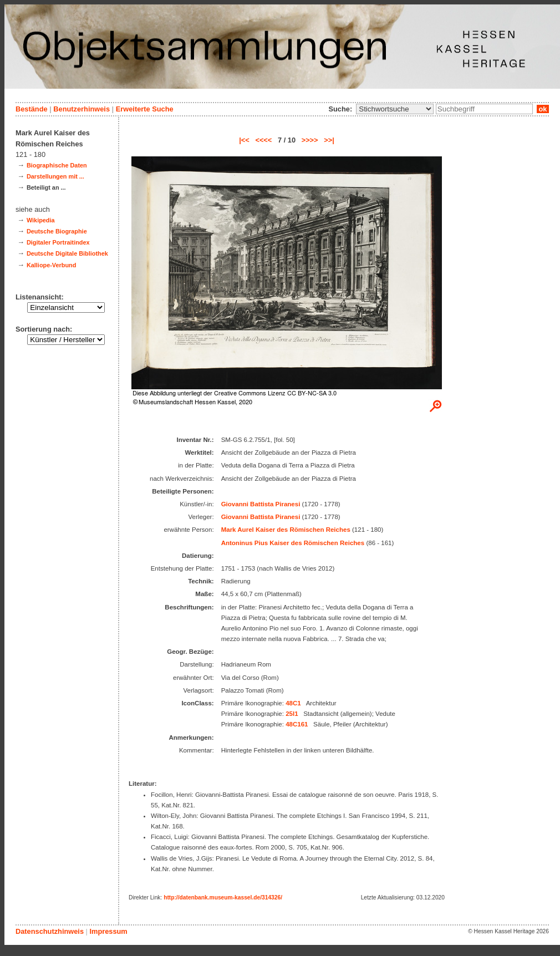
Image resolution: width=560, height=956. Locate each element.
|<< (244, 140)
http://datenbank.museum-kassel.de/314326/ (223, 897)
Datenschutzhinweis (50, 931)
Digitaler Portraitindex (58, 242)
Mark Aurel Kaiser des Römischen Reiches (286, 530)
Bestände (32, 109)
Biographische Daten (57, 165)
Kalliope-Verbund (51, 265)
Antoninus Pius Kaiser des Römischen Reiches (293, 543)
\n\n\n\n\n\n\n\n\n (395, 109)
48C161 (297, 724)
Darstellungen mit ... (55, 176)
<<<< (263, 140)
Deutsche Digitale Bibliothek (67, 253)
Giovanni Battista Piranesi (261, 504)
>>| (329, 140)
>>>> (310, 140)
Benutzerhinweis (82, 109)
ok (543, 109)
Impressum (108, 931)
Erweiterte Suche (145, 109)
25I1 (292, 714)
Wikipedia (41, 220)
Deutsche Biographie (57, 231)
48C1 (293, 703)
